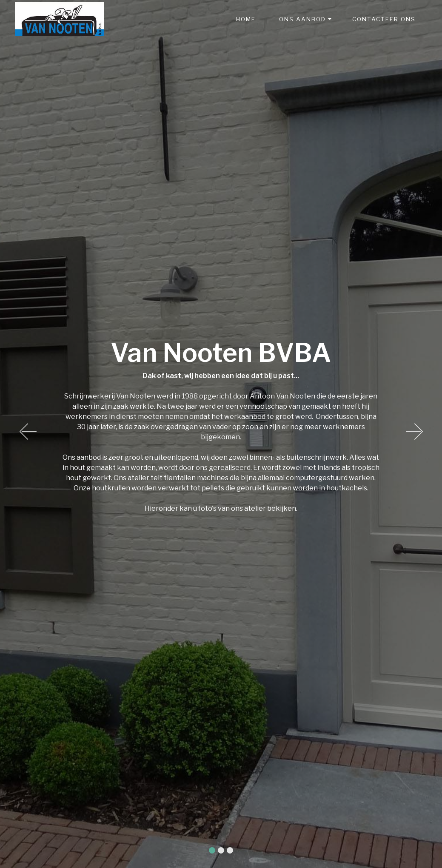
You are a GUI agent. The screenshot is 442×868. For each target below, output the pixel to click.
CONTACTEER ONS (384, 19)
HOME (246, 19)
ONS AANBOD (302, 19)
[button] (28, 434)
